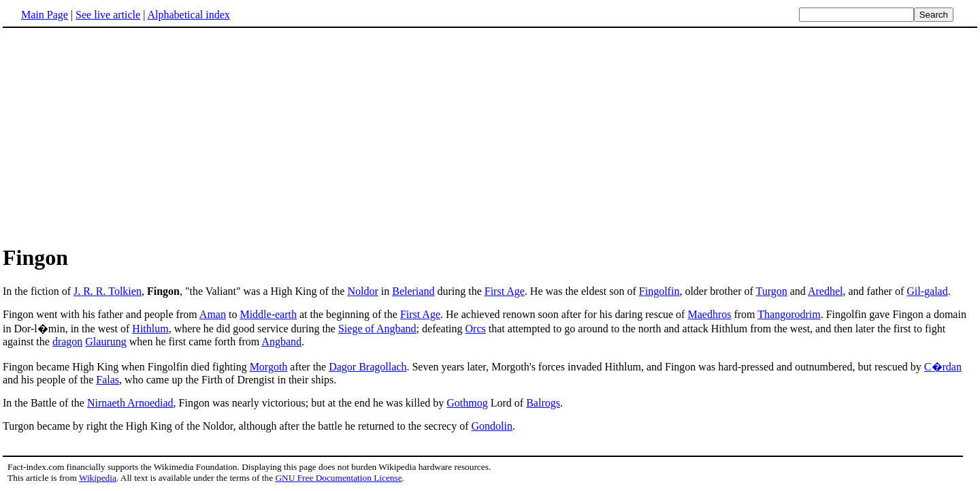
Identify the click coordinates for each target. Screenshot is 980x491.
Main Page (45, 15)
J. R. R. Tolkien (108, 291)
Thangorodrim (789, 314)
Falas (108, 380)
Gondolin (492, 426)
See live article (108, 15)
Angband (281, 342)
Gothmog (467, 403)
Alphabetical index (188, 15)
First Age (505, 291)
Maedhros (709, 314)
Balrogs (543, 403)
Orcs (476, 329)
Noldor (362, 291)
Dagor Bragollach (367, 367)
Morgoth (269, 367)
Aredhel (826, 291)
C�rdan (943, 367)
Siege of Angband (377, 329)
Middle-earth (268, 314)
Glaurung (105, 342)
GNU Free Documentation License (338, 478)
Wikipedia (98, 478)
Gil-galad (927, 291)
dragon (67, 342)
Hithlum (150, 329)
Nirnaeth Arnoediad (130, 403)
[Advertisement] (117, 136)
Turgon (772, 291)
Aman (213, 314)
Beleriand (413, 291)
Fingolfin (659, 291)
